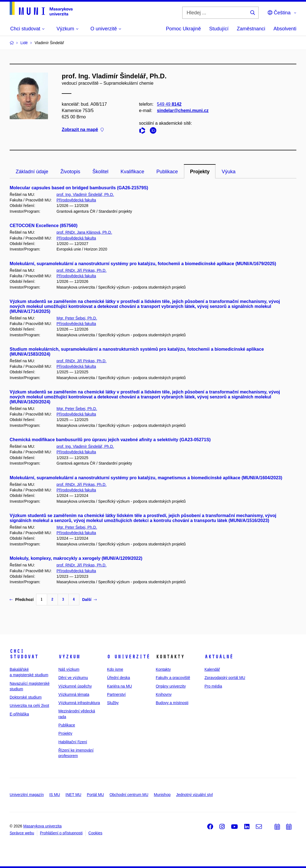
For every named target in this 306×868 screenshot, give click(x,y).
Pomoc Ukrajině (183, 29)
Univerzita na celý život (29, 705)
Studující (219, 29)
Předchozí (22, 600)
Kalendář (212, 669)
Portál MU (95, 795)
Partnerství (116, 694)
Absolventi (285, 29)
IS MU (55, 795)
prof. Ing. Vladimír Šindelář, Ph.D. (85, 195)
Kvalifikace (132, 172)
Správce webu (22, 833)
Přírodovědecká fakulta (76, 200)
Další (89, 600)
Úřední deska (118, 678)
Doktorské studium (26, 697)
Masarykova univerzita (42, 826)
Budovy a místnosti (172, 703)
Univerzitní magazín (27, 795)
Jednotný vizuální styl (194, 795)
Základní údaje (32, 172)
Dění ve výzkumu (73, 678)
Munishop (162, 795)
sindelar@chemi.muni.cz (183, 111)
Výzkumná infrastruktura (79, 703)
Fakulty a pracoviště (173, 678)
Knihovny (164, 694)
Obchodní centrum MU (129, 795)
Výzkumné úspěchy (75, 686)
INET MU (73, 795)
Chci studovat (24, 654)
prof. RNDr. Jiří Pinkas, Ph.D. (81, 270)
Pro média (213, 686)
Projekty (200, 172)
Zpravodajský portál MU (225, 678)
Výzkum (69, 657)
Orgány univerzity (171, 686)
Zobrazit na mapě (83, 130)
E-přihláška (19, 714)
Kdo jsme (115, 669)
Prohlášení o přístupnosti (61, 833)
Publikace (167, 172)
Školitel (100, 172)
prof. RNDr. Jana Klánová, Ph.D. (84, 232)
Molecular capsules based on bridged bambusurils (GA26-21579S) (79, 188)
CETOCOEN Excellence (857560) (44, 226)
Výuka (229, 172)
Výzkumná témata (74, 694)
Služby (113, 703)
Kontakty (163, 669)
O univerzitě (128, 657)
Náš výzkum (69, 669)
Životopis (70, 172)
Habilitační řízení (73, 742)
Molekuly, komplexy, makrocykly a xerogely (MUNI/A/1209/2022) (76, 558)
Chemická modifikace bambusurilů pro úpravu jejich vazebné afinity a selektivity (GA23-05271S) (110, 440)
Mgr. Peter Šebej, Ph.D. (77, 318)
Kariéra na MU (119, 686)
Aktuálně (219, 657)
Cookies (96, 833)
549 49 (169, 104)
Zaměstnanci (251, 29)
